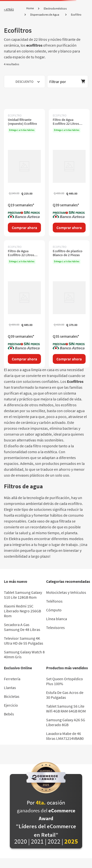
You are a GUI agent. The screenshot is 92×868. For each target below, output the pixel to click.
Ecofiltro (76, 15)
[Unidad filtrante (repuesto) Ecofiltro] (24, 173)
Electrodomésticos (55, 8)
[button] (68, 82)
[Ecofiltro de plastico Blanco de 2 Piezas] (69, 304)
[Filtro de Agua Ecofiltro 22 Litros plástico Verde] (24, 304)
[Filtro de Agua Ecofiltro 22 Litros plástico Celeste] (69, 173)
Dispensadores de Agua (45, 15)
